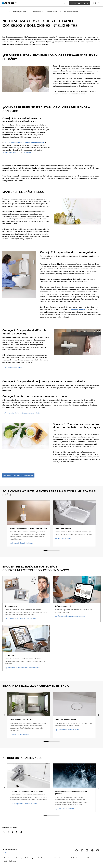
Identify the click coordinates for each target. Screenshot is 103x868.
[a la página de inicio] (6, 12)
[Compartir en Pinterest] (12, 832)
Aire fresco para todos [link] (71, 12)
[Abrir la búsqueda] (65, 3)
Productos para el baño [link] (20, 12)
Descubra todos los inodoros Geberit (18, 475)
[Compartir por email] (21, 832)
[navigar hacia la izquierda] (4, 524)
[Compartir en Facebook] (4, 832)
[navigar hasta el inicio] (97, 837)
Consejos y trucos (52, 12)
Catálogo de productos (80, 3)
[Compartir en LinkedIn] (17, 832)
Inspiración (37, 12)
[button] (65, 3)
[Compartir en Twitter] (8, 832)
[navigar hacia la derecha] (99, 524)
